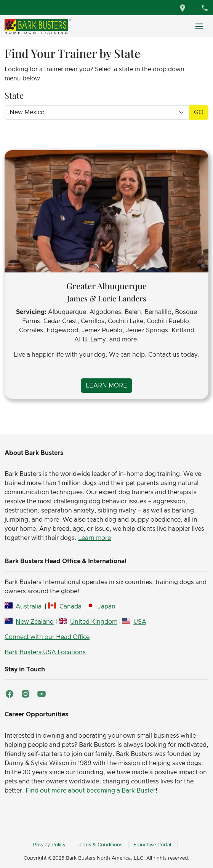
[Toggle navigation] (199, 26)
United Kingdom (94, 622)
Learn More (106, 386)
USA (140, 622)
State (14, 95)
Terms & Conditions (99, 845)
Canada (70, 607)
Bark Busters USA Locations (45, 652)
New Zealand (35, 622)
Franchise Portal (152, 845)
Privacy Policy (49, 845)
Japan (106, 607)
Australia (29, 607)
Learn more (94, 538)
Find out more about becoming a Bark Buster (90, 791)
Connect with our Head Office (47, 637)
